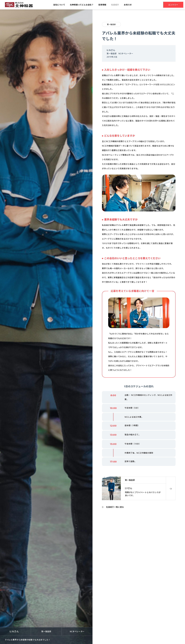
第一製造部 (111, 24)
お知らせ (128, 5)
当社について (59, 5)
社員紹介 (115, 5)
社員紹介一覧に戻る (115, 507)
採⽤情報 (102, 5)
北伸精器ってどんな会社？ (82, 5)
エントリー (173, 5)
